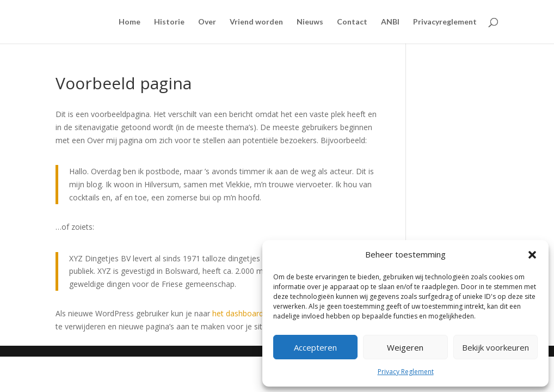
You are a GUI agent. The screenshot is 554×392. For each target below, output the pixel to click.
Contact (352, 22)
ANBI (390, 22)
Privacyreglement (445, 22)
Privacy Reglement (406, 372)
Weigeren (405, 347)
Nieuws (310, 22)
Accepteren (315, 347)
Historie (169, 22)
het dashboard (238, 313)
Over (207, 22)
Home (130, 22)
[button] (532, 255)
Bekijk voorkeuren (495, 347)
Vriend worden (256, 22)
